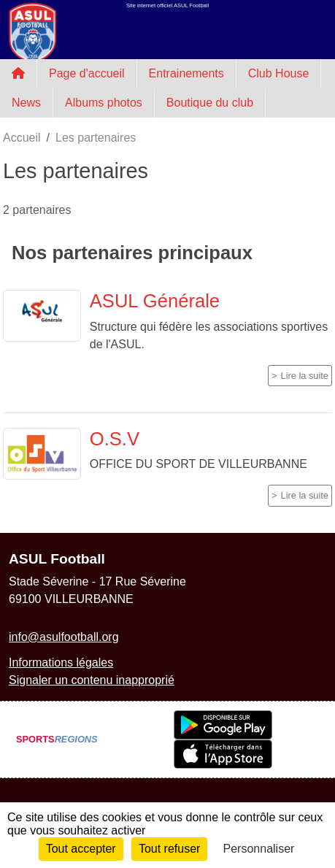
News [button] (26, 103)
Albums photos (104, 103)
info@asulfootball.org (64, 637)
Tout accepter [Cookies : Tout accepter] (81, 849)
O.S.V (115, 439)
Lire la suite (305, 376)
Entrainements (186, 73)
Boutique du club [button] (210, 103)
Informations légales (61, 662)
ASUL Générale (155, 301)
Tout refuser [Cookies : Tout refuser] (169, 849)
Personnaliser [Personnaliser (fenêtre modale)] (259, 849)
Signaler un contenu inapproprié (92, 680)
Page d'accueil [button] (87, 73)
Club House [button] (279, 73)
